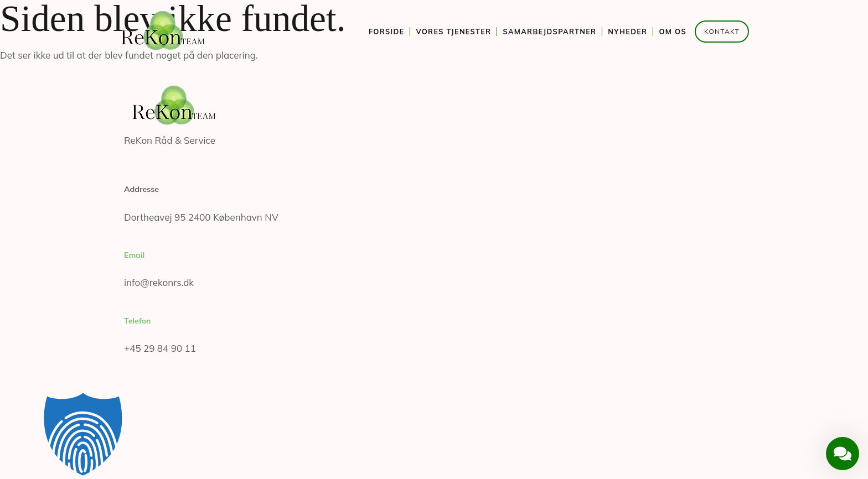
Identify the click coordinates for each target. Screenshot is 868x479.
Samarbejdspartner (549, 32)
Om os (673, 32)
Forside (387, 32)
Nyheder (627, 32)
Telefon (138, 321)
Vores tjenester (453, 32)
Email (134, 255)
